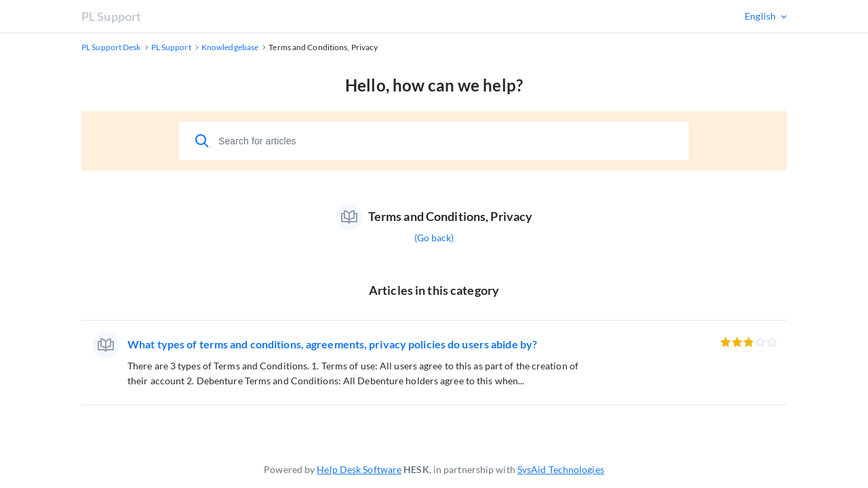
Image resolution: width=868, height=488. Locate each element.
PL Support (111, 16)
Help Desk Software (359, 469)
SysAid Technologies (561, 469)
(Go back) (434, 238)
